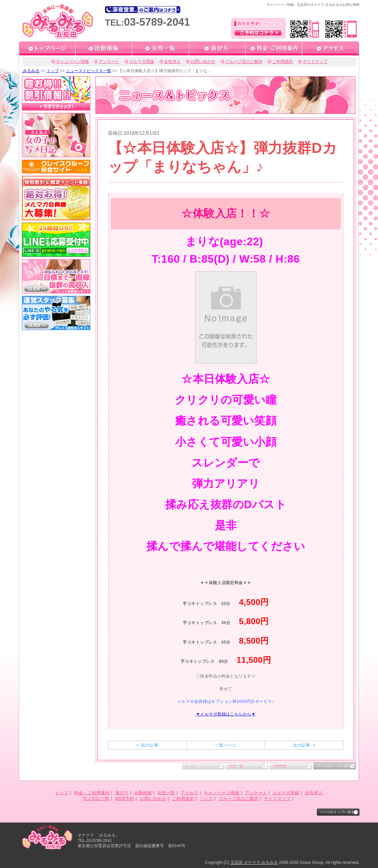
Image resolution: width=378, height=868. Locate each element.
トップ (53, 71)
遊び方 (122, 793)
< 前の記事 (147, 745)
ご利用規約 (283, 62)
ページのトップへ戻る (334, 766)
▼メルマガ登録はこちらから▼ (226, 714)
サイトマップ (315, 62)
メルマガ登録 (142, 62)
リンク (206, 799)
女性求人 (172, 62)
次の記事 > (304, 745)
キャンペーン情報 (73, 62)
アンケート (109, 62)
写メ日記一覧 (96, 799)
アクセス (190, 793)
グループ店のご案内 (244, 62)
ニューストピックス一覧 (89, 71)
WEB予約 (125, 799)
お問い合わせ (203, 62)
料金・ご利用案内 (92, 793)
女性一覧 (236, 766)
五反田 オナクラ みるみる (254, 863)
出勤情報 (280, 766)
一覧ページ (225, 745)
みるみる (31, 71)
